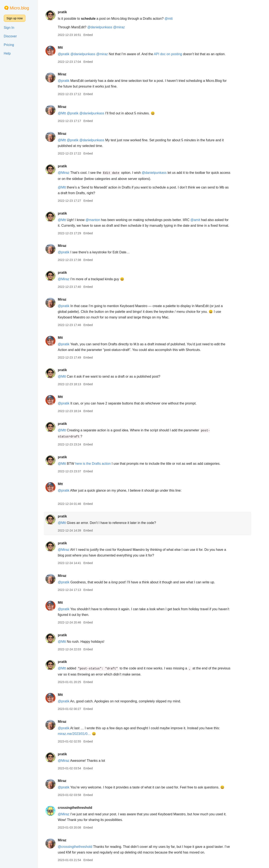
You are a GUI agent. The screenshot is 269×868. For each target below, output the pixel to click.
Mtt (66, 48)
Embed (94, 35)
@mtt (174, 19)
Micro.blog (19, 8)
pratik (68, 12)
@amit (201, 220)
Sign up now (15, 18)
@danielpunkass (106, 27)
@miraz (125, 27)
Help (7, 53)
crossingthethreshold (81, 808)
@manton (99, 220)
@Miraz (69, 173)
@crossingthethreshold (81, 847)
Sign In (9, 28)
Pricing (9, 45)
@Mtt (68, 113)
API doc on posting (174, 54)
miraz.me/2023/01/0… (80, 734)
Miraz (68, 74)
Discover (10, 36)
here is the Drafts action (99, 464)
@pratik (69, 54)
